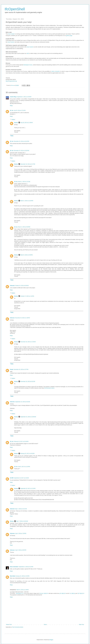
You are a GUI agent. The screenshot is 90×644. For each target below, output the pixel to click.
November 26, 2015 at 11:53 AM (28, 342)
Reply (11, 106)
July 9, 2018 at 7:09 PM (21, 533)
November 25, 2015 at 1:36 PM (22, 318)
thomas (16, 123)
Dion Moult (13, 576)
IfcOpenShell (15, 9)
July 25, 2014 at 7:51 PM (20, 110)
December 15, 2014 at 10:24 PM (21, 141)
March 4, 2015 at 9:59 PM (24, 227)
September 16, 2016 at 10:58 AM (28, 417)
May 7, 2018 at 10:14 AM (21, 509)
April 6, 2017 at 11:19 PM (24, 467)
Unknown (12, 286)
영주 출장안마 (81, 593)
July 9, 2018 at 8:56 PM (21, 550)
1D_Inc (12, 110)
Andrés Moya (13, 97)
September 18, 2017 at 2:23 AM (21, 478)
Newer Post (9, 625)
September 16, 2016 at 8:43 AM (23, 402)
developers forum (28, 65)
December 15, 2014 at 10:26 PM (21, 151)
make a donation (56, 71)
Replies (13, 120)
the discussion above (49, 388)
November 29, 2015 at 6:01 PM (28, 381)
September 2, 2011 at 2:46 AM (24, 97)
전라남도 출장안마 (44, 593)
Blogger (51, 640)
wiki (28, 53)
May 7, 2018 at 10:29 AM (22, 521)
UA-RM (12, 478)
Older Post (81, 625)
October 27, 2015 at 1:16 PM (27, 296)
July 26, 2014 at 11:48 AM (27, 123)
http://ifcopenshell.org (11, 81)
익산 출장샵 (72, 593)
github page (69, 36)
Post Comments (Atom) (18, 627)
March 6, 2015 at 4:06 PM (27, 255)
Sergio (12, 369)
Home (45, 625)
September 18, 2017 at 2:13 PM (28, 489)
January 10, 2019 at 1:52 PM (23, 576)
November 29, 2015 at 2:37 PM (21, 369)
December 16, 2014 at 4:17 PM (28, 164)
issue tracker (11, 34)
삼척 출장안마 (63, 593)
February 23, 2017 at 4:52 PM (28, 454)
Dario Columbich (14, 567)
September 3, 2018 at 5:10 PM (26, 567)
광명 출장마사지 (20, 593)
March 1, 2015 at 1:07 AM (24, 182)
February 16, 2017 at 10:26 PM (21, 442)
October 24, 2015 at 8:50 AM (22, 286)
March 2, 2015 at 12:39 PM (27, 201)
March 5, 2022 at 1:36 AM (22, 590)
